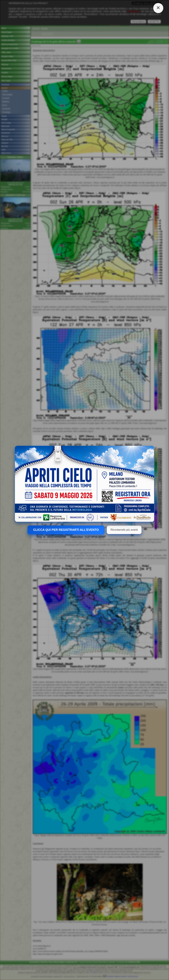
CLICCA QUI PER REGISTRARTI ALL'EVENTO (66, 530)
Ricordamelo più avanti (124, 530)
